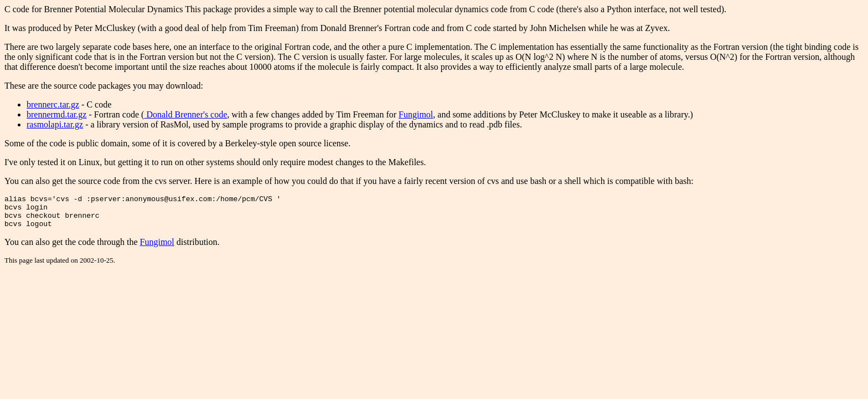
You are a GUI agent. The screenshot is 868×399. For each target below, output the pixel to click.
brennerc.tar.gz (53, 104)
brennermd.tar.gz (56, 114)
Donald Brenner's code (185, 114)
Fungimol (416, 114)
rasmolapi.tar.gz (55, 124)
